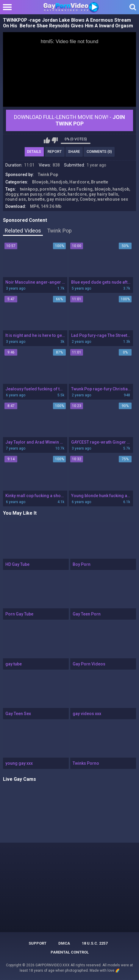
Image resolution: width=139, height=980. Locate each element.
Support (38, 943)
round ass (16, 199)
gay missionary (62, 199)
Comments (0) (99, 152)
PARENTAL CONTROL (70, 952)
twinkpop (29, 189)
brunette (36, 199)
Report (55, 152)
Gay (62, 189)
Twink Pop (48, 175)
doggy (12, 194)
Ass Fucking (80, 189)
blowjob (103, 189)
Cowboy (88, 199)
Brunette (100, 182)
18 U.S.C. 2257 (95, 943)
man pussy (31, 194)
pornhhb (48, 189)
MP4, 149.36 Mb (46, 206)
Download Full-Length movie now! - (69, 120)
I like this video (47, 140)
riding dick (54, 194)
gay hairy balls (104, 194)
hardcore (77, 194)
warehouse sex (113, 199)
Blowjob (40, 182)
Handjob (59, 182)
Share (74, 152)
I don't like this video (55, 140)
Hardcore (79, 182)
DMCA (64, 943)
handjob (121, 189)
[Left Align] (9, 7)
